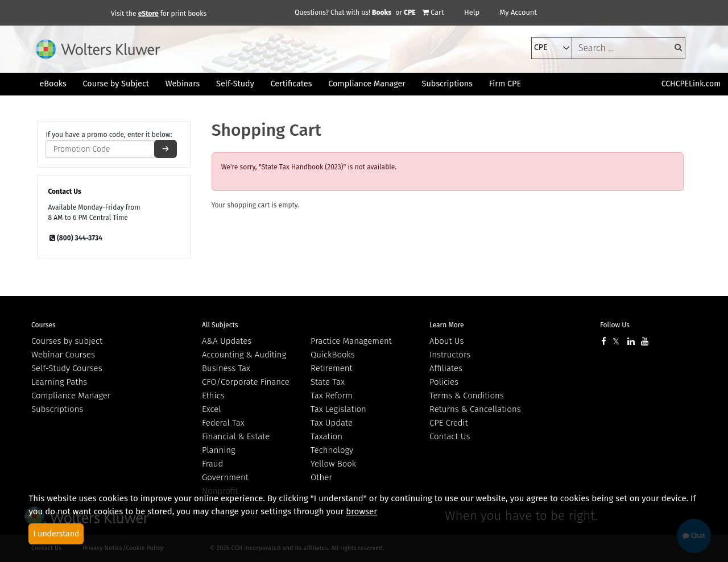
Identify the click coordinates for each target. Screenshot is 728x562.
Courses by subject (67, 341)
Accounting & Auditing (244, 355)
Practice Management (351, 341)
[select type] (552, 48)
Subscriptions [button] (447, 84)
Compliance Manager (71, 396)
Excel (212, 409)
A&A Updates (227, 341)
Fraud (212, 464)
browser (361, 511)
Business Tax (226, 368)
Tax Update (332, 423)
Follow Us (615, 325)
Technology (332, 450)
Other (321, 477)
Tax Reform (332, 396)
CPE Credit (449, 423)
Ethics (213, 396)
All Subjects (220, 325)
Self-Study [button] (235, 84)
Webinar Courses (63, 355)
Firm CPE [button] (505, 84)
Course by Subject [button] (116, 84)
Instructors (450, 355)
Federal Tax (223, 423)
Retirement (332, 368)
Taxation (326, 436)
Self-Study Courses (67, 368)
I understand (56, 534)
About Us (446, 341)
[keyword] (628, 48)
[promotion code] (100, 149)
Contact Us (450, 436)
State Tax (328, 382)
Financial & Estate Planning (236, 443)
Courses (44, 325)
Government (225, 477)
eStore (148, 14)
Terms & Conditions (467, 396)
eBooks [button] (53, 84)
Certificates (291, 84)
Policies (444, 382)
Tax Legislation (338, 409)
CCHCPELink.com (691, 84)
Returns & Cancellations (475, 409)
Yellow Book (333, 464)
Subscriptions (57, 409)
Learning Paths (59, 382)
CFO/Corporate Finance (246, 382)
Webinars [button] (183, 84)
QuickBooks (333, 355)
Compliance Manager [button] (367, 84)
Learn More (447, 325)
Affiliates (446, 368)
